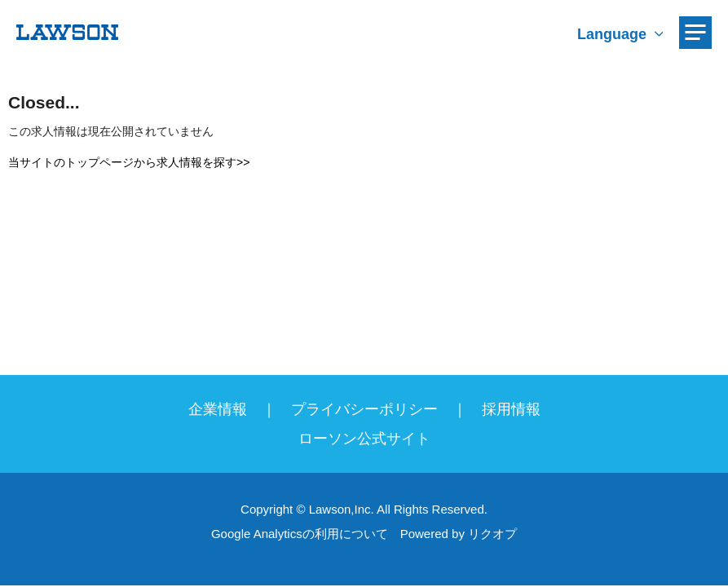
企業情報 (218, 409)
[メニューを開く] (695, 33)
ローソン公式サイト (364, 439)
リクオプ (492, 534)
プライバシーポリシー (364, 409)
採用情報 (511, 409)
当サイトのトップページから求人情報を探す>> (129, 162)
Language (612, 34)
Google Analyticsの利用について (300, 534)
